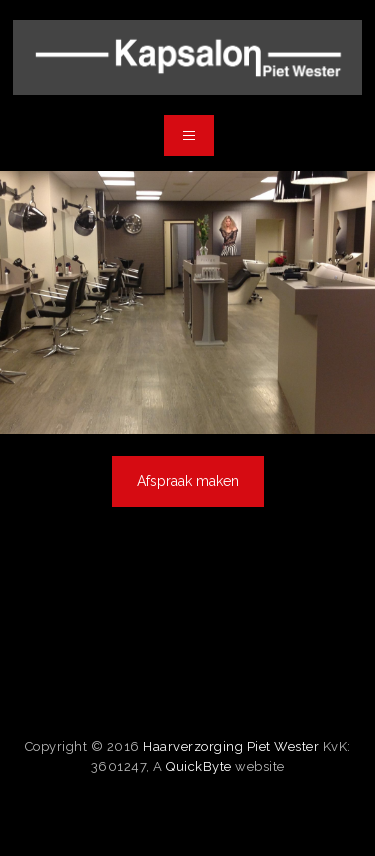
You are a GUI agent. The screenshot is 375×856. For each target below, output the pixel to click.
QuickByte (199, 766)
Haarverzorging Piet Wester (231, 746)
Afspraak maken (188, 481)
